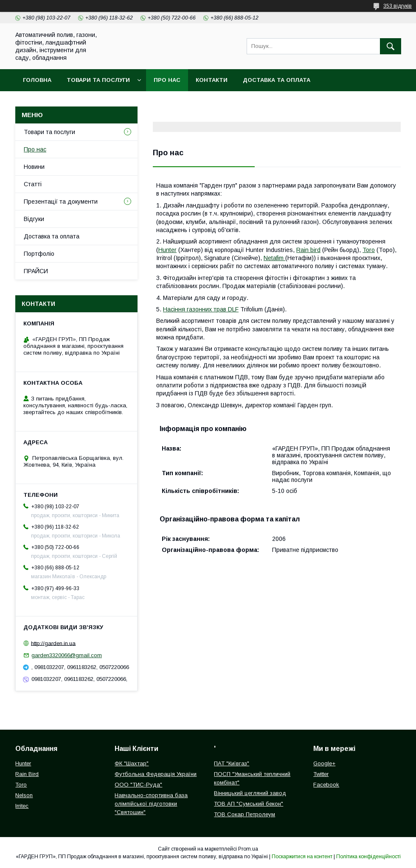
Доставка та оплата (277, 80)
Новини (34, 167)
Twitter (321, 774)
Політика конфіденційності (368, 857)
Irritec (22, 806)
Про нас (167, 80)
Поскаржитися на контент (302, 857)
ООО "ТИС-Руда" (138, 785)
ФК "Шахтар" (132, 763)
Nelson (24, 795)
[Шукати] (391, 46)
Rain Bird (27, 774)
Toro (369, 250)
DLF (233, 309)
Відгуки (34, 219)
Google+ (324, 763)
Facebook (326, 785)
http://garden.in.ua (53, 643)
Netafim (274, 258)
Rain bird (308, 250)
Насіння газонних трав (195, 309)
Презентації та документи (61, 202)
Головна (37, 80)
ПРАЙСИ (36, 271)
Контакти (212, 80)
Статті (33, 184)
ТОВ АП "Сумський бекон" (249, 804)
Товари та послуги (98, 80)
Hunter (167, 250)
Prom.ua (248, 849)
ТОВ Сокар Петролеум (245, 814)
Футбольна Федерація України (156, 774)
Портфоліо (39, 254)
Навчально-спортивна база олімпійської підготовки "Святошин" (151, 804)
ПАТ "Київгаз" (232, 763)
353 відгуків (398, 6)
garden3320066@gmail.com (67, 655)
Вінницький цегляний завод (250, 793)
